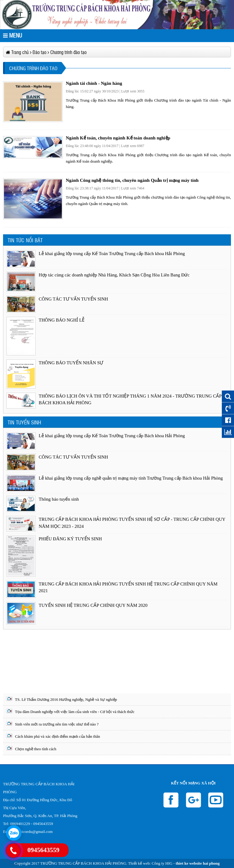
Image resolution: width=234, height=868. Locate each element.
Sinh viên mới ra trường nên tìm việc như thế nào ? (52, 724)
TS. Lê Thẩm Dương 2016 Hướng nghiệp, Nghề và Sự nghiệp (62, 699)
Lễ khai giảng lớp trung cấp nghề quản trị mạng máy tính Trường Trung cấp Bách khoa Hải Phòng (131, 478)
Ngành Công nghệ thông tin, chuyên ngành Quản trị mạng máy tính (132, 180)
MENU (12, 35)
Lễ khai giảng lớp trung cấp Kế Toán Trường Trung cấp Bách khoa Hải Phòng (112, 254)
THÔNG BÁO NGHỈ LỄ (62, 320)
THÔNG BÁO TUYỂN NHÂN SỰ (71, 363)
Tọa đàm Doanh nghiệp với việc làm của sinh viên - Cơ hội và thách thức (70, 711)
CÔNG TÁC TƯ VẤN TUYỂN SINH (73, 299)
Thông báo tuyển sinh (59, 499)
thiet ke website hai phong (198, 863)
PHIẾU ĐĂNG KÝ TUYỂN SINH (70, 539)
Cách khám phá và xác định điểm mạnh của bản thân (53, 736)
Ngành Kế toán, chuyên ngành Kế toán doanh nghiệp (118, 138)
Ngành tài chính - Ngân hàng (94, 83)
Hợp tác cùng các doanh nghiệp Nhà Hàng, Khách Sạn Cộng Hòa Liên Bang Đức (114, 275)
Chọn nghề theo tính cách (31, 749)
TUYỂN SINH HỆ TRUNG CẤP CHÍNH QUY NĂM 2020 (93, 605)
